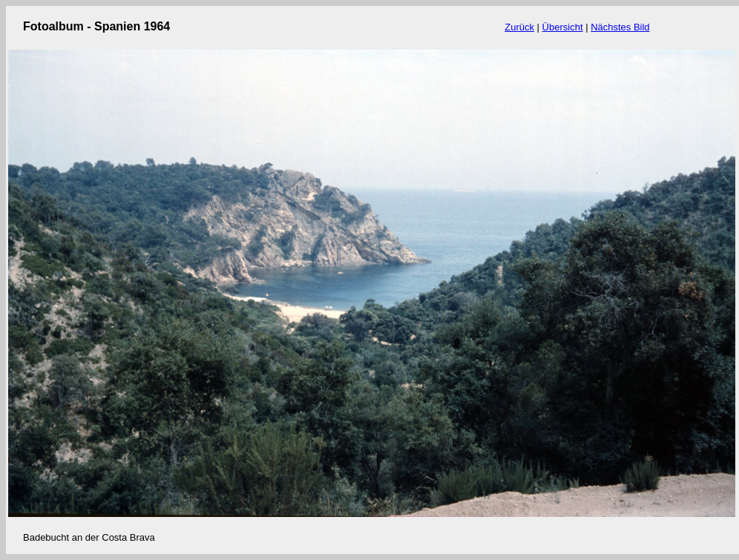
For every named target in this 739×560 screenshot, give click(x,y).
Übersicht (563, 27)
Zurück (519, 27)
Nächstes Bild (620, 27)
